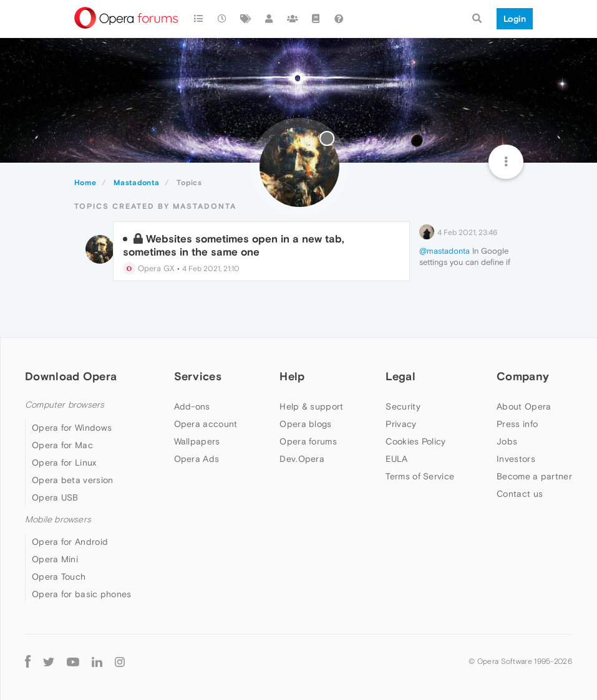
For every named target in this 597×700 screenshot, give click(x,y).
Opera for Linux (64, 463)
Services (198, 376)
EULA (396, 459)
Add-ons (192, 406)
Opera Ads (197, 459)
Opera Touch (59, 577)
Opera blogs (305, 424)
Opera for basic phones (82, 594)
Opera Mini (55, 559)
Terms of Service (420, 476)
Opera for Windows (72, 428)
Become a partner (534, 476)
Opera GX (149, 268)
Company (523, 376)
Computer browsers (65, 405)
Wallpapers (197, 441)
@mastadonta (444, 251)
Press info (517, 424)
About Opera (524, 406)
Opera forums (308, 441)
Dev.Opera (302, 459)
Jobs (507, 441)
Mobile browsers (58, 520)
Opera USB (55, 497)
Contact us (520, 494)
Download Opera (71, 376)
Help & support (311, 406)
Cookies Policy (415, 441)
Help (292, 376)
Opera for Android (70, 542)
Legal (400, 376)
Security (403, 406)
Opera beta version (72, 480)
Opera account (206, 424)
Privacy (401, 424)
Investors (516, 459)
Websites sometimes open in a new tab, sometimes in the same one (234, 245)
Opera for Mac (62, 445)
